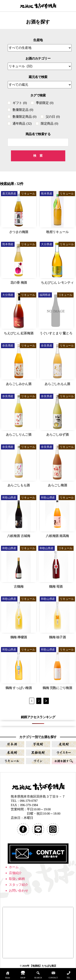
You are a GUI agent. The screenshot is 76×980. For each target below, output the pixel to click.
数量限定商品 (25, 117)
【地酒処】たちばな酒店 (43, 966)
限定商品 (49, 124)
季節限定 (45, 103)
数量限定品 (23, 110)
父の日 (53, 117)
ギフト (20, 103)
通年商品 (22, 124)
